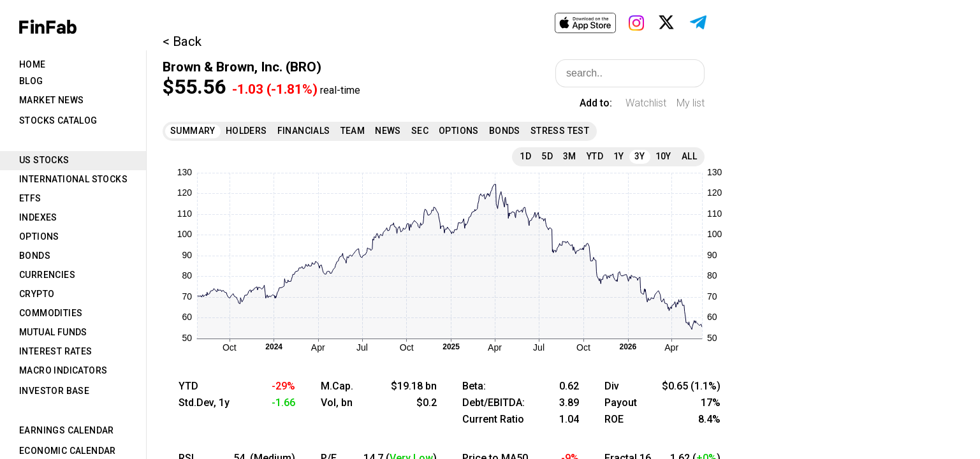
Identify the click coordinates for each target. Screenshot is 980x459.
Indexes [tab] (38, 217)
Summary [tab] (193, 131)
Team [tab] (353, 131)
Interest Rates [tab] (56, 351)
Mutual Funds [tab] (53, 332)
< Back (182, 41)
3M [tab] (570, 156)
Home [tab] (33, 64)
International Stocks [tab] (73, 179)
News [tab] (388, 131)
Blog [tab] (31, 81)
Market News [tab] (51, 100)
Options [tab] (39, 237)
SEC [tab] (420, 131)
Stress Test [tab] (560, 131)
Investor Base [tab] (54, 391)
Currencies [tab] (47, 275)
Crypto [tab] (37, 294)
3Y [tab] (640, 156)
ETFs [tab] (30, 198)
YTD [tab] (595, 156)
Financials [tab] (304, 131)
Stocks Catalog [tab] (58, 120)
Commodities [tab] (51, 313)
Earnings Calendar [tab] (67, 430)
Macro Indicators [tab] (63, 370)
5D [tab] (547, 156)
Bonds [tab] (35, 256)
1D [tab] (525, 156)
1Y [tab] (619, 156)
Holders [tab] (246, 131)
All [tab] (689, 156)
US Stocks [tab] (44, 160)
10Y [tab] (663, 156)
